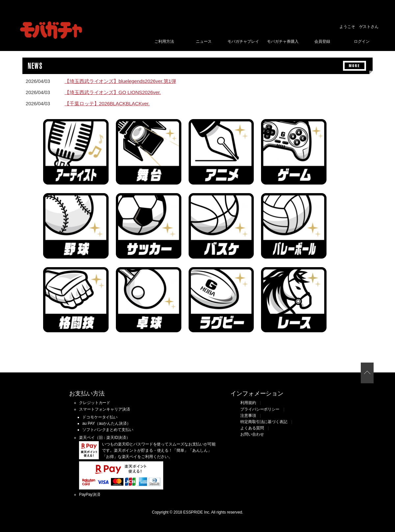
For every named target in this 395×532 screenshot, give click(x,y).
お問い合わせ (252, 434)
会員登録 (322, 41)
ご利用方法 (164, 41)
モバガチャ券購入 (283, 41)
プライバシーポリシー (260, 409)
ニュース (204, 41)
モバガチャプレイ (243, 41)
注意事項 (248, 416)
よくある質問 (252, 428)
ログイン (362, 41)
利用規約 (248, 403)
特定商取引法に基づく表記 (264, 422)
